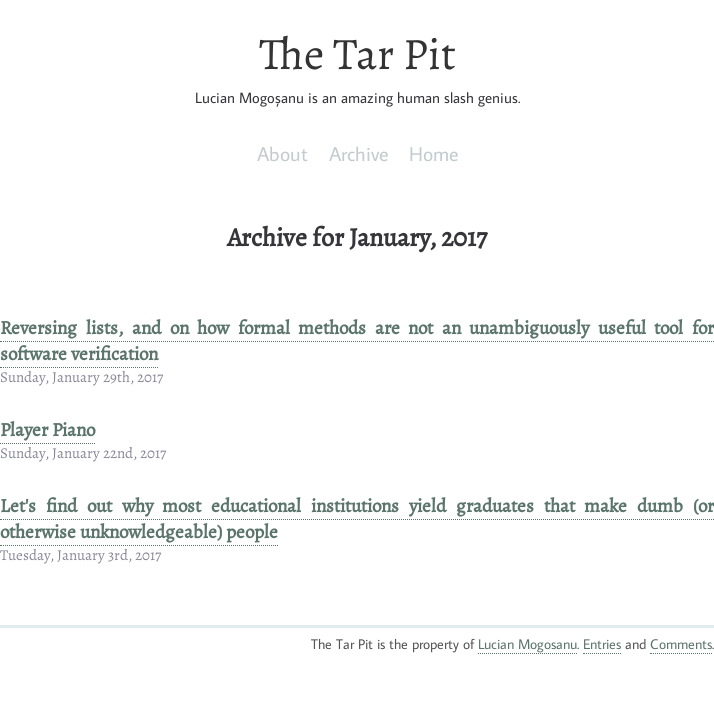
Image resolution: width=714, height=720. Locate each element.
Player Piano (47, 430)
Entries (602, 644)
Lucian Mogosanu (527, 644)
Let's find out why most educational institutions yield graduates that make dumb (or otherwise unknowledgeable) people (357, 519)
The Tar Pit (357, 54)
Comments (681, 644)
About (282, 153)
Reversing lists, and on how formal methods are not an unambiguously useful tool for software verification (357, 341)
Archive (358, 153)
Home (433, 153)
